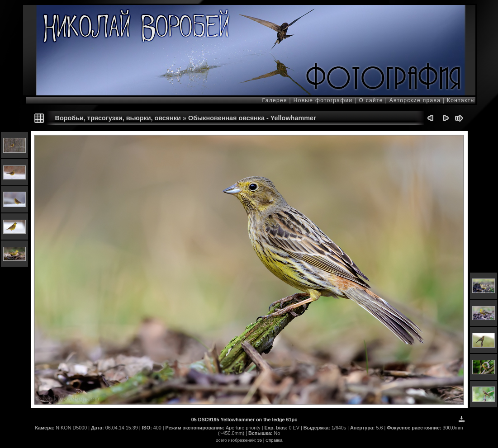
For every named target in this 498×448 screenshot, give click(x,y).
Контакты (460, 100)
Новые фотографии (323, 100)
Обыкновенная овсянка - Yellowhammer (252, 118)
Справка (274, 440)
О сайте (371, 100)
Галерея (276, 100)
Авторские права (415, 100)
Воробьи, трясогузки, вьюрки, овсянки (118, 118)
